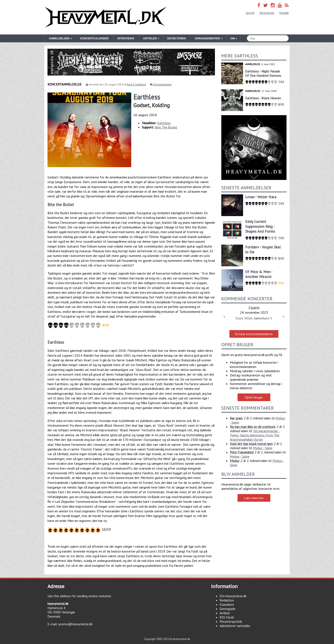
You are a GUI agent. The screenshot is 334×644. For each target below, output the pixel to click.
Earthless (164, 123)
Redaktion (227, 600)
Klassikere (227, 604)
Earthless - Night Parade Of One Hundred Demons (263, 73)
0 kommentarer (163, 85)
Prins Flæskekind (242, 452)
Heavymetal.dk (106, 17)
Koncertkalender (94, 38)
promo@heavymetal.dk (76, 624)
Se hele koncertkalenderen (254, 334)
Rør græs (236, 418)
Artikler (225, 613)
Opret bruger (267, 13)
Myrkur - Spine (263, 448)
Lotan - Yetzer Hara (261, 197)
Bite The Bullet (166, 127)
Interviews (126, 38)
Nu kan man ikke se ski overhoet (253, 427)
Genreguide (227, 609)
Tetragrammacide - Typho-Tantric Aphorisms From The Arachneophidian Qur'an (255, 435)
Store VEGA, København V (254, 318)
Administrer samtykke (235, 626)
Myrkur (235, 461)
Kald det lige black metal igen (251, 444)
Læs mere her (254, 498)
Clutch (254, 308)
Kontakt (284, 13)
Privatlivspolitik (231, 621)
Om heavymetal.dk (233, 596)
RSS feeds (227, 617)
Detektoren (177, 38)
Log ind (250, 13)
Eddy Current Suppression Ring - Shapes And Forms (260, 226)
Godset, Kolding (152, 105)
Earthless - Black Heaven (263, 98)
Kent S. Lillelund (136, 85)
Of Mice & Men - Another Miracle (259, 274)
